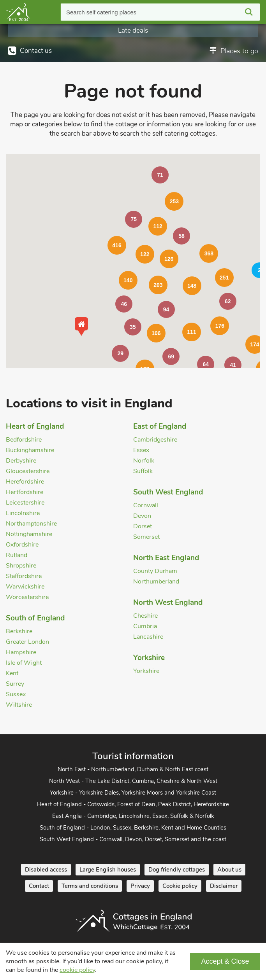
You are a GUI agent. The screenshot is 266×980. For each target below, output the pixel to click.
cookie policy (77, 970)
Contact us (36, 51)
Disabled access (46, 870)
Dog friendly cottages (177, 870)
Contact (39, 886)
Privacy (140, 886)
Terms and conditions (90, 886)
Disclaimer (224, 886)
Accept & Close (225, 961)
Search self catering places (101, 12)
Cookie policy (180, 886)
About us (229, 870)
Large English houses (108, 870)
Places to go (239, 51)
